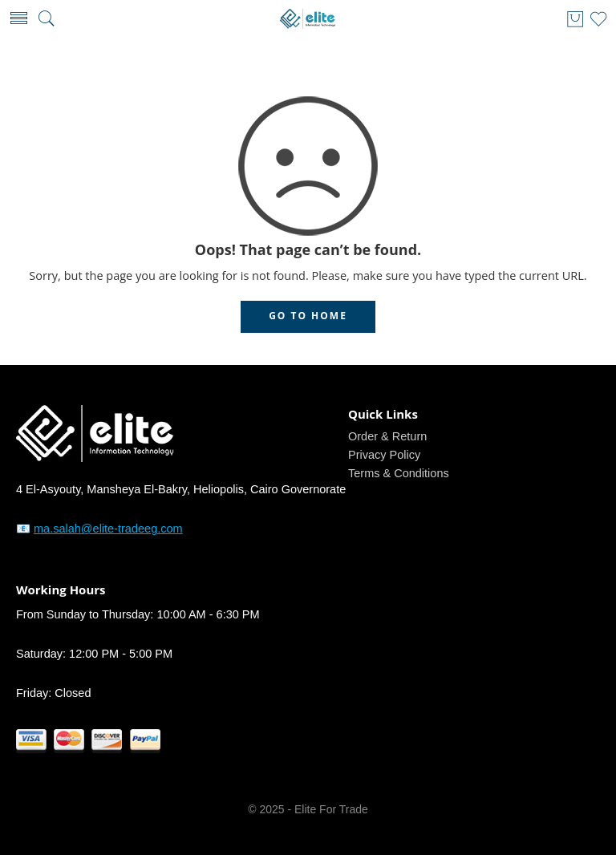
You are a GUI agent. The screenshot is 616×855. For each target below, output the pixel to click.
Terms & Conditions (399, 473)
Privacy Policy (384, 455)
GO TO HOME (308, 316)
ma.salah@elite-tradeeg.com (108, 529)
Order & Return (387, 436)
